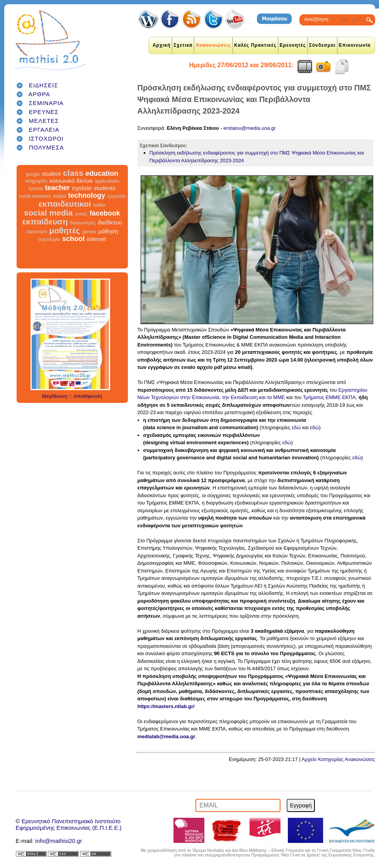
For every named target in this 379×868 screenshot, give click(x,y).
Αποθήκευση (88, 396)
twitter (99, 205)
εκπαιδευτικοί (65, 204)
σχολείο (82, 188)
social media (48, 213)
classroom (37, 232)
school (73, 239)
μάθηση (108, 231)
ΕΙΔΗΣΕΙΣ (44, 85)
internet (97, 239)
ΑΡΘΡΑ (39, 94)
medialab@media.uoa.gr (167, 736)
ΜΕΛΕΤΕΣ (44, 121)
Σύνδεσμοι (322, 45)
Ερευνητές (293, 45)
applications (107, 181)
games (89, 232)
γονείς (81, 214)
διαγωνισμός (83, 223)
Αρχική (161, 45)
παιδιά (59, 196)
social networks (35, 196)
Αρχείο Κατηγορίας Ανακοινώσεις (338, 759)
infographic (36, 181)
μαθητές (65, 230)
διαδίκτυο (110, 222)
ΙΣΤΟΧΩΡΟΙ (46, 138)
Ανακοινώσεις (213, 45)
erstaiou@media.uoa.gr (249, 128)
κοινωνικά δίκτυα (71, 181)
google (33, 174)
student (51, 174)
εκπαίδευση (45, 222)
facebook (105, 213)
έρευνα (36, 189)
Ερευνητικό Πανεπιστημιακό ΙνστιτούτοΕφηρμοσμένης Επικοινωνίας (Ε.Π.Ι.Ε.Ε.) (69, 824)
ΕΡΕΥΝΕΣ (44, 112)
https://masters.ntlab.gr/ (166, 706)
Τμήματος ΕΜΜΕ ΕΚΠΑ (329, 397)
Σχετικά (183, 45)
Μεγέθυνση (55, 396)
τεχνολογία (49, 240)
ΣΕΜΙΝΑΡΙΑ (46, 103)
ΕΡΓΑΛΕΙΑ (44, 130)
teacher (57, 188)
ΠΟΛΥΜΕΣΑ (47, 147)
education (102, 173)
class (73, 173)
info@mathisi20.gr (59, 841)
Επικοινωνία (355, 45)
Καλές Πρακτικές (255, 45)
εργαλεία (116, 196)
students (105, 188)
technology (87, 195)
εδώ (296, 427)
